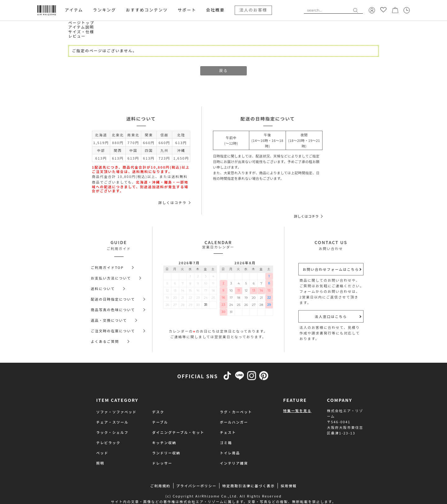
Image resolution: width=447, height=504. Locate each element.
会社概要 (215, 10)
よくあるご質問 (105, 341)
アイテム (74, 10)
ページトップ (81, 23)
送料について (103, 288)
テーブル (160, 422)
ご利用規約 (160, 486)
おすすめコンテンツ (147, 10)
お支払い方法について (111, 278)
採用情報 (289, 486)
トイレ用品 (230, 453)
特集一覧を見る (297, 411)
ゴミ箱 (226, 443)
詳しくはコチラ (172, 202)
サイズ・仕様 (81, 32)
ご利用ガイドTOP (107, 267)
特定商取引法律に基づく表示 (248, 486)
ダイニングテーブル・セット (178, 432)
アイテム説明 (81, 27)
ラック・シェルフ (112, 432)
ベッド (102, 453)
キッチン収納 (164, 443)
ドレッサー (162, 463)
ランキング (104, 10)
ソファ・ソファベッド (116, 412)
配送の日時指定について (113, 299)
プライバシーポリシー (196, 486)
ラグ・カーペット (236, 412)
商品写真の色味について (113, 310)
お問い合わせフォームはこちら (331, 269)
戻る (223, 71)
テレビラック (108, 443)
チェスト (228, 432)
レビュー (77, 36)
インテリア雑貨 (234, 463)
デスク (158, 412)
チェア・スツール (112, 422)
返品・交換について (109, 320)
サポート (187, 10)
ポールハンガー (234, 422)
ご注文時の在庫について (113, 331)
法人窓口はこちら (331, 316)
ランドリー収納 (166, 453)
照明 (100, 463)
